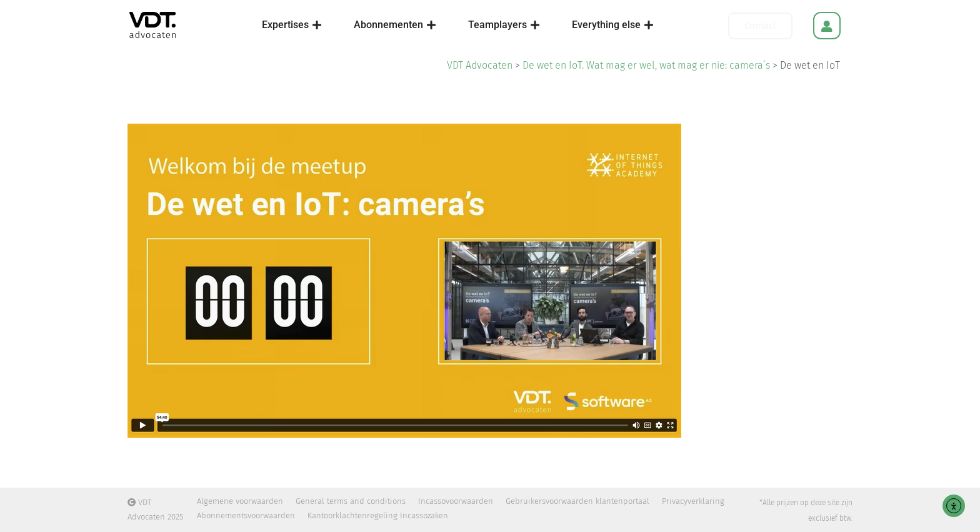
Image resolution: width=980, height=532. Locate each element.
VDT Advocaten (480, 65)
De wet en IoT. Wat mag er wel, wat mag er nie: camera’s (646, 65)
